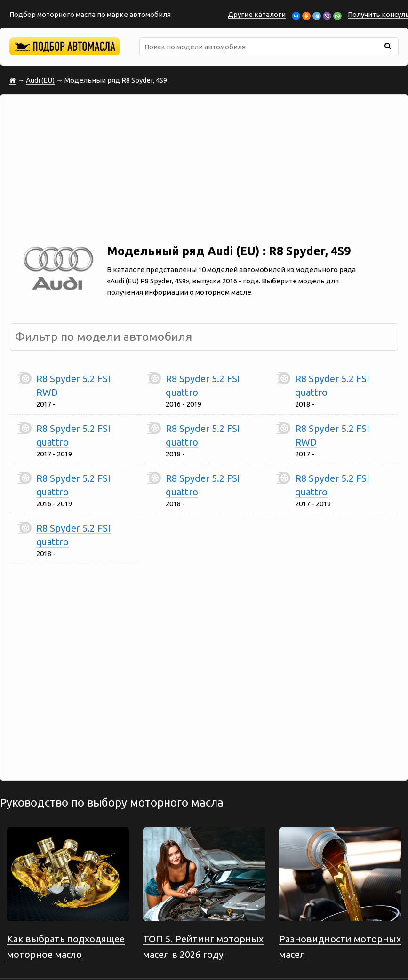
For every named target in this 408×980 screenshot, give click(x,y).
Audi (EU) (40, 80)
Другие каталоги (257, 14)
